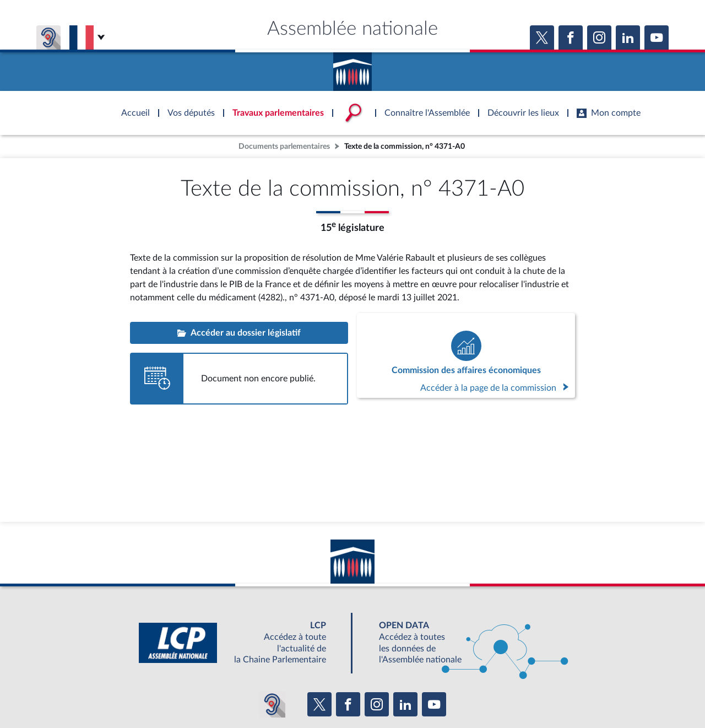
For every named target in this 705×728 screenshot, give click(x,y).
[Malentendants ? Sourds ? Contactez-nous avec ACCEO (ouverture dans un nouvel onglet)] (272, 704)
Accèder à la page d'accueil (352, 68)
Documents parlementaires (284, 146)
